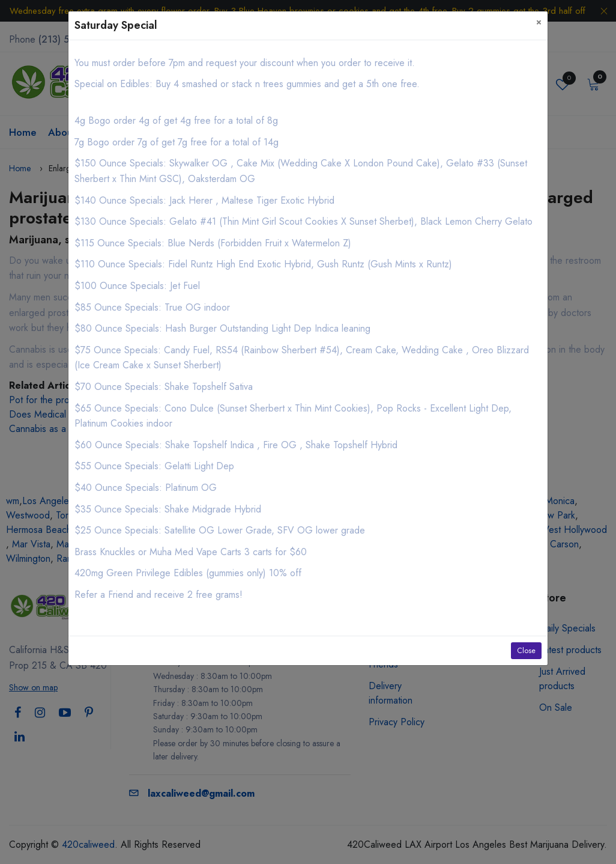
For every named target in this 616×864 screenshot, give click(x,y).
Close (526, 651)
